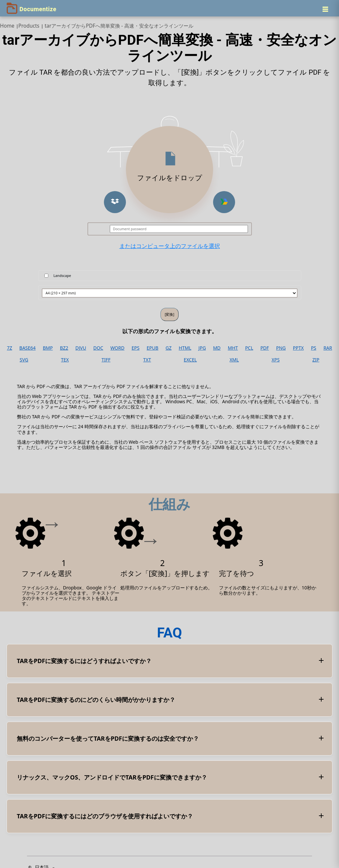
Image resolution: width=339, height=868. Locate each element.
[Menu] (325, 9)
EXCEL (190, 360)
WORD (118, 348)
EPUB (153, 348)
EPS (135, 348)
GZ (169, 348)
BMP (48, 348)
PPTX (298, 348)
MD (217, 348)
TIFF (106, 360)
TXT (147, 360)
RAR (328, 348)
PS (314, 348)
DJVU (81, 348)
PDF (265, 348)
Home (7, 26)
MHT (233, 348)
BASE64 (28, 348)
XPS (276, 360)
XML (234, 360)
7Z (10, 348)
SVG (24, 360)
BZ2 (64, 348)
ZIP (316, 360)
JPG (202, 348)
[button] (115, 202)
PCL (249, 348)
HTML (185, 348)
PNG (281, 348)
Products (29, 26)
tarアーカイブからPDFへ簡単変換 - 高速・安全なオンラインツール (119, 26)
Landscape (62, 276)
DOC (98, 348)
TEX (65, 360)
